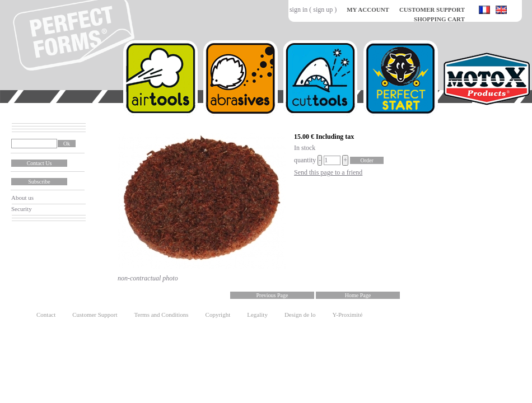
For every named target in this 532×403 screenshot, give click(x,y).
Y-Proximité (348, 315)
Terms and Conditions (162, 315)
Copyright (218, 315)
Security (22, 209)
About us (22, 198)
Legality (257, 315)
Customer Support (95, 315)
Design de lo (300, 315)
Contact (46, 315)
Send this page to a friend (328, 172)
